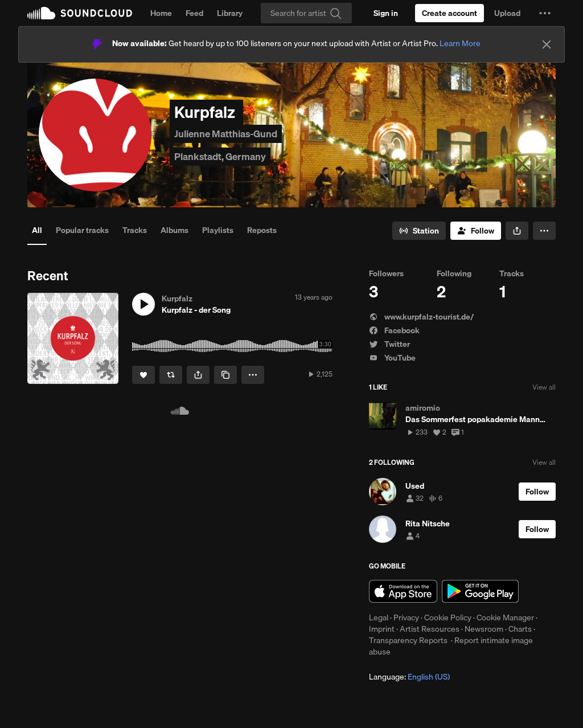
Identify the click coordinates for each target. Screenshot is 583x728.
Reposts (262, 230)
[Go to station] (419, 231)
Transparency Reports (408, 640)
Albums (175, 230)
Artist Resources (430, 629)
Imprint (382, 629)
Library (230, 13)
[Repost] (171, 375)
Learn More (460, 43)
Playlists (218, 230)
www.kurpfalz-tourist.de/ (421, 317)
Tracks (135, 230)
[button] (545, 13)
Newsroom (484, 629)
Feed (194, 13)
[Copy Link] (225, 375)
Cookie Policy (448, 617)
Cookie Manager (505, 617)
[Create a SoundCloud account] (449, 13)
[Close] (547, 44)
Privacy (406, 617)
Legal (379, 617)
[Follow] (476, 231)
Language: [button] (409, 677)
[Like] (143, 375)
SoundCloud (80, 13)
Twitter (389, 344)
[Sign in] (386, 13)
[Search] (306, 13)
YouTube (392, 358)
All (37, 230)
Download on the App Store (403, 591)
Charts (520, 629)
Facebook (394, 330)
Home (161, 13)
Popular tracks (82, 230)
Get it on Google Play (480, 591)
